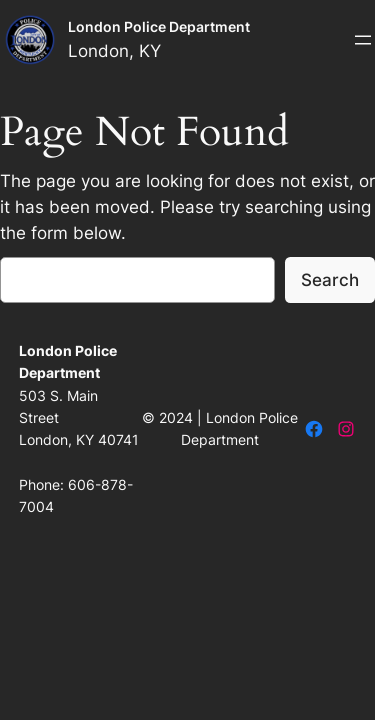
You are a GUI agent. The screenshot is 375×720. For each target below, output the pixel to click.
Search (330, 280)
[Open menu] (363, 40)
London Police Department (159, 26)
